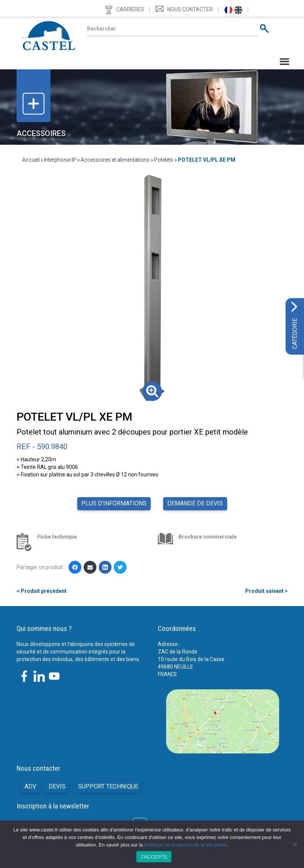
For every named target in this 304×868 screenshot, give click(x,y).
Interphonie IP (60, 160)
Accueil (31, 160)
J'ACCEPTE (154, 857)
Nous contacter (190, 9)
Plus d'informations (114, 503)
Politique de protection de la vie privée (186, 845)
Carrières (130, 9)
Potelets (164, 160)
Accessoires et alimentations (115, 160)
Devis (57, 786)
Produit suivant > (267, 591)
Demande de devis (195, 503)
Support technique (108, 786)
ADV (30, 786)
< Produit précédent (42, 591)
